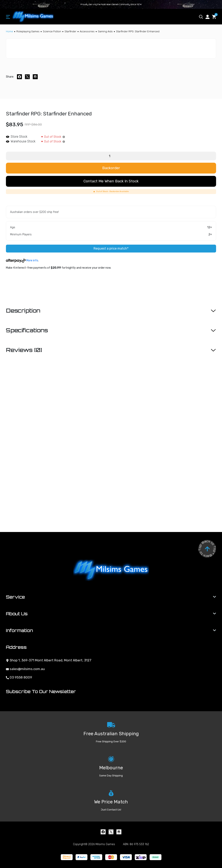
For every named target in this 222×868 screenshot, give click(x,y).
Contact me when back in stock (111, 181)
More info (22, 260)
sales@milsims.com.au (25, 669)
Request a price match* (111, 248)
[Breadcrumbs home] (9, 31)
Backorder (111, 168)
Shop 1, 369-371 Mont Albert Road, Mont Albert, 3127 (49, 660)
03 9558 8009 (19, 677)
